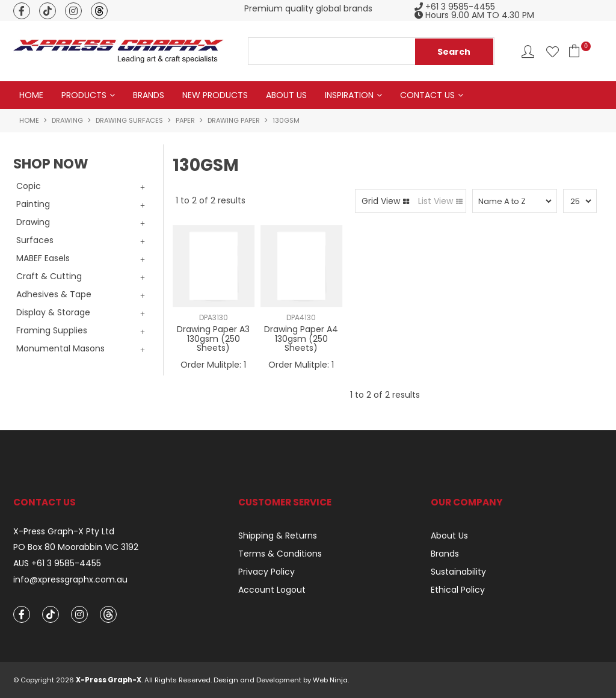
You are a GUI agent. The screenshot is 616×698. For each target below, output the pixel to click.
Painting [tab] (33, 204)
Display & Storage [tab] (53, 312)
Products (84, 95)
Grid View (381, 201)
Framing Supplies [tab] (52, 330)
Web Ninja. (331, 680)
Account (528, 51)
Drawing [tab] (33, 222)
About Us (286, 95)
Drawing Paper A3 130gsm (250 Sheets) (213, 338)
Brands (149, 95)
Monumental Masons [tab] (60, 348)
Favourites (553, 51)
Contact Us (427, 95)
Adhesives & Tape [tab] (54, 294)
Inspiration (349, 95)
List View (436, 201)
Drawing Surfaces (129, 120)
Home (31, 95)
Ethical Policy (458, 590)
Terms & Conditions (280, 554)
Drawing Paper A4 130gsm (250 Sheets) (301, 338)
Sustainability (458, 572)
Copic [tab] (29, 186)
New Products (215, 95)
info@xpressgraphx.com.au (70, 580)
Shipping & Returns (278, 536)
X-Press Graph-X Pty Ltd (64, 532)
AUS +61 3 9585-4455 (57, 564)
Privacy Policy (266, 572)
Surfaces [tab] (35, 240)
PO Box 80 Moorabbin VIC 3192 (76, 547)
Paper (185, 120)
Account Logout (272, 590)
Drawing (67, 120)
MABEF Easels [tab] (43, 258)
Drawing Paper (234, 120)
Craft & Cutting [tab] (49, 276)
